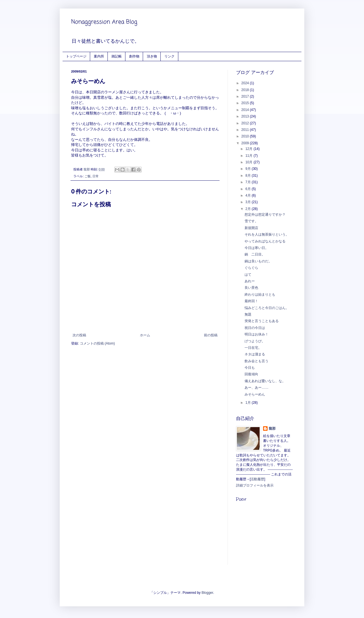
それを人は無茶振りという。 (267, 234)
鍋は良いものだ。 (258, 261)
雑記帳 (117, 56)
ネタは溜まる (255, 354)
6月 (249, 189)
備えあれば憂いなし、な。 (265, 381)
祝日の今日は (255, 328)
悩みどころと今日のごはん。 (267, 308)
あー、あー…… (257, 388)
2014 (246, 110)
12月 (250, 149)
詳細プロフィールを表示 (255, 485)
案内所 (99, 56)
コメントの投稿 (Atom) (97, 343)
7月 (249, 182)
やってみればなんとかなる (265, 241)
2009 (246, 143)
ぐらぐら (251, 268)
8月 (249, 176)
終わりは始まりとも (260, 294)
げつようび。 (255, 341)
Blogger (207, 593)
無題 (248, 314)
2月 (249, 209)
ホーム (145, 335)
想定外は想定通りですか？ (265, 215)
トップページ (76, 56)
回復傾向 (251, 374)
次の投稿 (79, 335)
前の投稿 (211, 335)
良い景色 (251, 288)
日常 (96, 176)
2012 (246, 123)
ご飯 (88, 176)
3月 (249, 202)
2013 (246, 116)
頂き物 (152, 56)
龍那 (272, 429)
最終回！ (251, 301)
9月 (249, 169)
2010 (246, 136)
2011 (246, 130)
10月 (250, 162)
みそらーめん (255, 394)
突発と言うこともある (262, 321)
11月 (250, 156)
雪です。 (251, 221)
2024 (246, 83)
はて (248, 275)
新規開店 (251, 228)
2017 (246, 96)
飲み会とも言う (257, 361)
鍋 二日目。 (255, 254)
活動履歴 (257, 479)
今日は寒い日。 (257, 248)
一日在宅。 (253, 348)
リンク (169, 56)
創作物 (134, 56)
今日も (250, 368)
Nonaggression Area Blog (104, 22)
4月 (249, 195)
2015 (246, 103)
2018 (246, 90)
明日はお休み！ (257, 334)
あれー (250, 281)
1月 (249, 403)
